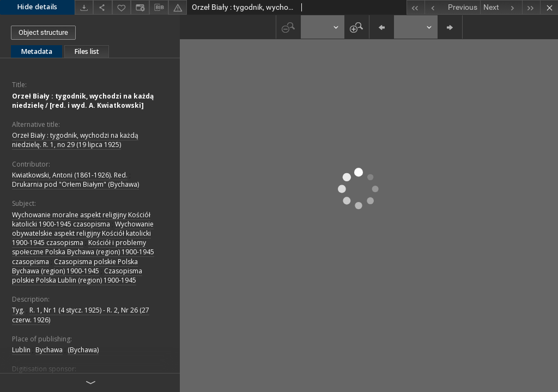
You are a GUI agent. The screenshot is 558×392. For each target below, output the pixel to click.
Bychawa (49, 350)
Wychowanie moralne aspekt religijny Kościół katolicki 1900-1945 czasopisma (81, 219)
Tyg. (18, 310)
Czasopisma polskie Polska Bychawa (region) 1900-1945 (75, 266)
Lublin (21, 350)
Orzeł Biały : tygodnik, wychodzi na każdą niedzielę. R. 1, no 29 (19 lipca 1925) (75, 140)
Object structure (43, 32)
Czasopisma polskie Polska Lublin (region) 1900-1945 (77, 275)
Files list (87, 51)
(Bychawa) (83, 350)
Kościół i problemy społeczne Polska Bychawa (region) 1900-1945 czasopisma (83, 252)
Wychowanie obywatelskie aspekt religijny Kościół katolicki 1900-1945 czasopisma (83, 233)
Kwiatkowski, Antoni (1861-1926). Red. (70, 175)
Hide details (37, 7)
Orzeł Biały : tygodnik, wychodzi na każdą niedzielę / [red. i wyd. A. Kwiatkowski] (83, 101)
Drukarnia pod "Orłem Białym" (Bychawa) (75, 184)
